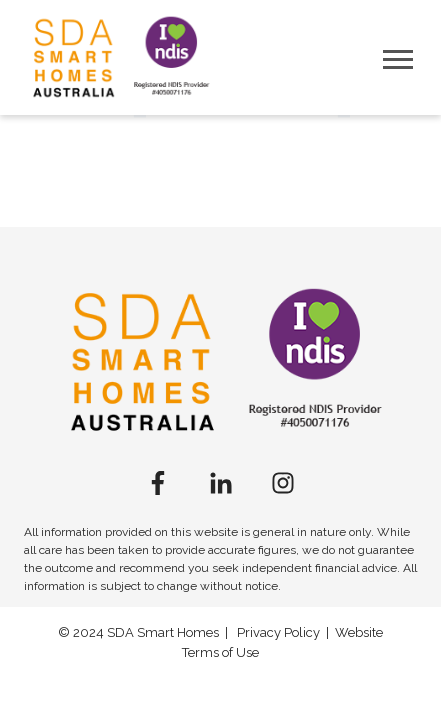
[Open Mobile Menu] (398, 57)
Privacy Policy (278, 632)
